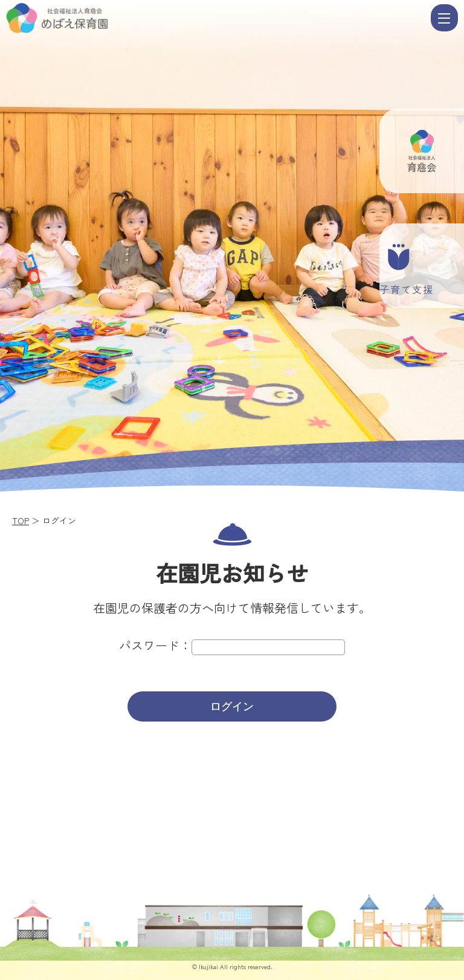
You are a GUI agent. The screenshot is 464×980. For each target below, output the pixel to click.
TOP (21, 520)
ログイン (232, 706)
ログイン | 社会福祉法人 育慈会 (217, 18)
